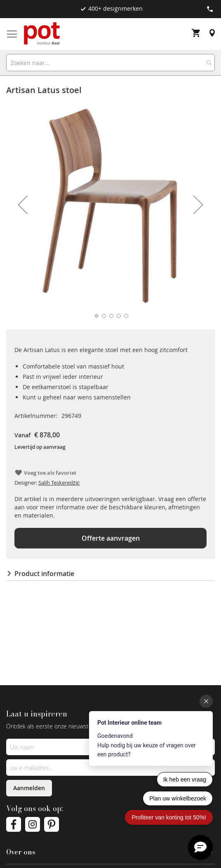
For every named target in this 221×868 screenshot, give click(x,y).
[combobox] (110, 63)
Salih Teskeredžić (59, 483)
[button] (23, 205)
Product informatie (44, 574)
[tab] (110, 574)
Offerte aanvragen (111, 538)
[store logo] (42, 34)
